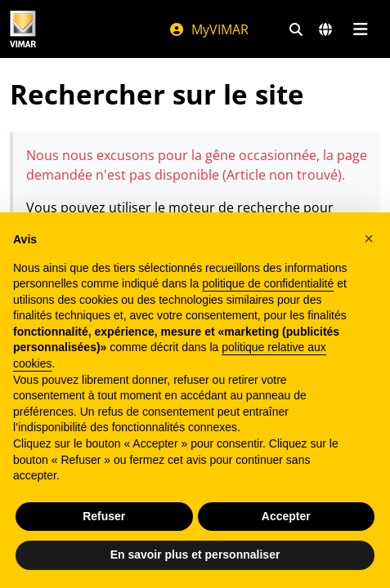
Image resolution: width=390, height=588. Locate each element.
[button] (369, 238)
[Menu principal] (360, 29)
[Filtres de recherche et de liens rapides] (296, 29)
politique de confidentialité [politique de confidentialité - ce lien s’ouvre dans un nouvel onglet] (268, 283)
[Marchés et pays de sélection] (325, 29)
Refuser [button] (104, 516)
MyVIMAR (208, 29)
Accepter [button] (286, 516)
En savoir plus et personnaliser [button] (195, 555)
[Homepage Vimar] (23, 29)
